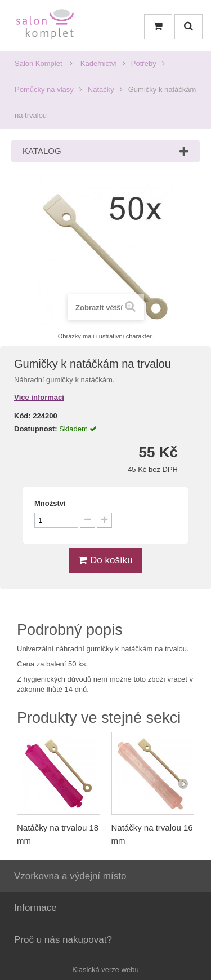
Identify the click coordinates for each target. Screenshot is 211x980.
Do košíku (105, 560)
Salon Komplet (39, 63)
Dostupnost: (36, 429)
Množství (50, 503)
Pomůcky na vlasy (44, 89)
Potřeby (144, 63)
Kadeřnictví (99, 63)
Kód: (23, 416)
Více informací (39, 397)
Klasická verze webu (105, 970)
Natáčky (101, 89)
